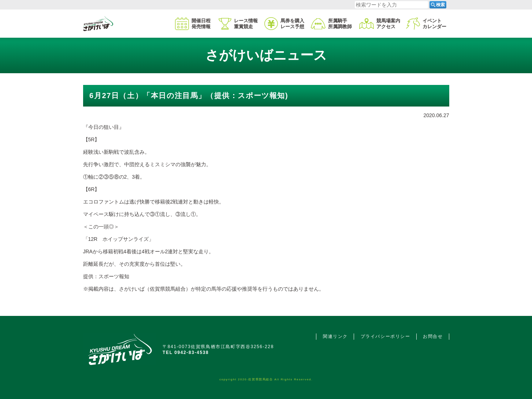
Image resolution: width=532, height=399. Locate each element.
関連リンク (335, 336)
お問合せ (433, 336)
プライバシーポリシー (386, 336)
